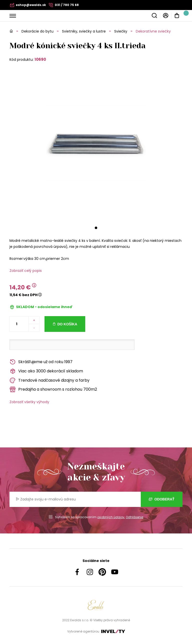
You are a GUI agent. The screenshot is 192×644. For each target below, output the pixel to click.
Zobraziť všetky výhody (29, 402)
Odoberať (162, 499)
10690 (40, 59)
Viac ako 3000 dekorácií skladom (46, 371)
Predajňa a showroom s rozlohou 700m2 (53, 390)
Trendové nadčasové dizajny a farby (49, 381)
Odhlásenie (134, 517)
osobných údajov (111, 517)
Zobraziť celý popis (26, 271)
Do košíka (67, 324)
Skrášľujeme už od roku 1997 (41, 362)
